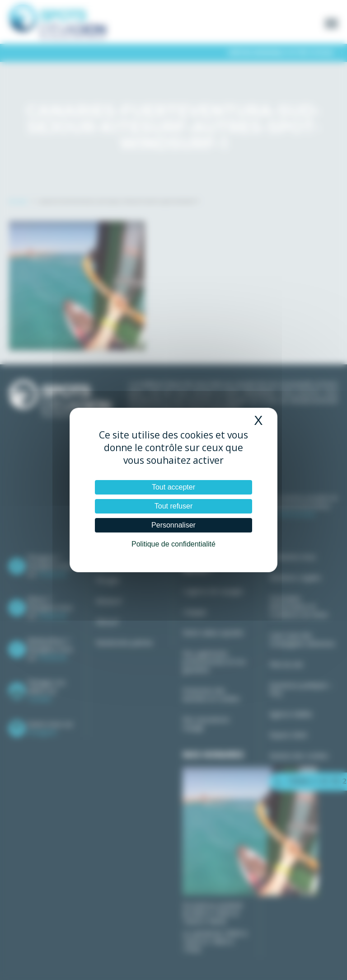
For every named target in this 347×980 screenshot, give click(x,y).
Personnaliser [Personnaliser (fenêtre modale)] (173, 525)
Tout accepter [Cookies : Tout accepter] (173, 487)
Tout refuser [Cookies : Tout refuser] (173, 506)
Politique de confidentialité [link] (173, 544)
